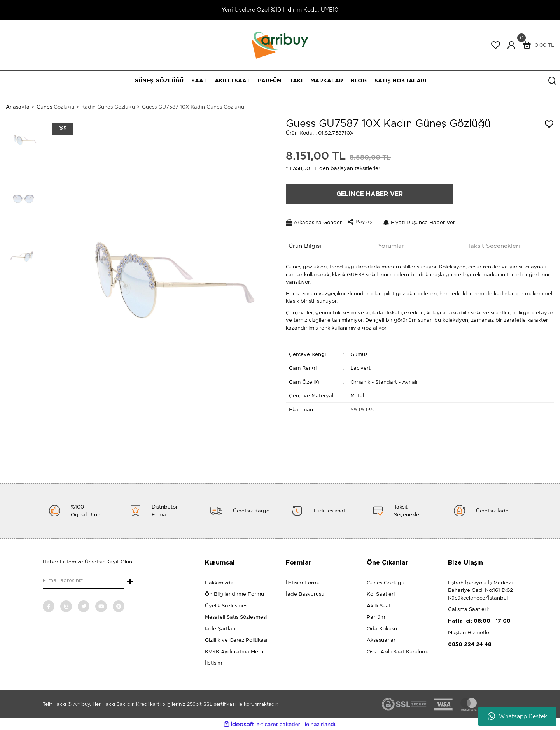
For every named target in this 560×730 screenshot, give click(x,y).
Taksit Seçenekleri (491, 244)
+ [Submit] (130, 582)
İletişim (213, 663)
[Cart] (537, 45)
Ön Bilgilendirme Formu (234, 594)
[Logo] (280, 45)
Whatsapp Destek (517, 716)
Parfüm (376, 617)
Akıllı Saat (379, 606)
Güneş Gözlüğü (386, 583)
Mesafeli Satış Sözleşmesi (236, 617)
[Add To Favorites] (549, 124)
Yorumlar (388, 244)
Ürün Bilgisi (302, 244)
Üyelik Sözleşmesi (227, 606)
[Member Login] (511, 45)
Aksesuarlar (381, 640)
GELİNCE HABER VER (370, 194)
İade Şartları (220, 629)
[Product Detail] (63, 129)
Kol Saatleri (381, 594)
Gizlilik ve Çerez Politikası (236, 640)
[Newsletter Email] (83, 581)
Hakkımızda (219, 583)
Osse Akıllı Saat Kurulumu (398, 652)
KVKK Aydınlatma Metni (235, 652)
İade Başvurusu (305, 594)
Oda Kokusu (382, 629)
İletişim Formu (303, 583)
